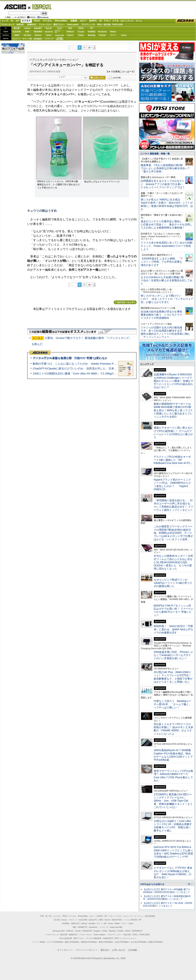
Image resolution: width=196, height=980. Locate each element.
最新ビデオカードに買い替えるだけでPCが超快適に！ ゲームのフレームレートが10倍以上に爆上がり (173, 432)
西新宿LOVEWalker (89, 942)
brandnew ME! (60, 39)
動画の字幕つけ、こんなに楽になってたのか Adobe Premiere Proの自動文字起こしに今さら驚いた (95, 364)
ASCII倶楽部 (186, 21)
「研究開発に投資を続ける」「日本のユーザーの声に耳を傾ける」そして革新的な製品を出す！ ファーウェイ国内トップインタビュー (173, 505)
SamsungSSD (57, 32)
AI (12, 21)
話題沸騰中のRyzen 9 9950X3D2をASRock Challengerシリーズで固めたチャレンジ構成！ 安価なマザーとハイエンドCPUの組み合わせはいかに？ (173, 381)
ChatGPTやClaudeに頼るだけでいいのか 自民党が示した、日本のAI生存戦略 (82, 368)
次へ (90, 48)
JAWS (16, 35)
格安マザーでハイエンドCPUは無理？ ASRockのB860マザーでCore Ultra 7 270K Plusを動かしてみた (173, 776)
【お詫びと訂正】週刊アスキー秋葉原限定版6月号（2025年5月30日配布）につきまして (167, 898)
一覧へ (189, 884)
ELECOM (17, 32)
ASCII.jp (15, 7)
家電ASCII (32, 24)
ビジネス (40, 7)
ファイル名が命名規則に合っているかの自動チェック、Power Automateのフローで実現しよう (167, 246)
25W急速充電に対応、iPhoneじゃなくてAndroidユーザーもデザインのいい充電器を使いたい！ (173, 655)
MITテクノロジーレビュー (125, 938)
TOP (42, 916)
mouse (27, 28)
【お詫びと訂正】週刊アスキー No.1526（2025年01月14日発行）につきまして (168, 904)
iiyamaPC (38, 28)
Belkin (113, 32)
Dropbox (70, 35)
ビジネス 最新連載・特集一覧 (155, 154)
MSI (70, 28)
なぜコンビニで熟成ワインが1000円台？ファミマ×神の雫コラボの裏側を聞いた (173, 583)
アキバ (107, 21)
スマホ (115, 21)
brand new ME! (116, 927)
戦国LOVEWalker (156, 942)
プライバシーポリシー (87, 950)
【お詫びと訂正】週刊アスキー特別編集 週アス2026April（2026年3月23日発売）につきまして (167, 891)
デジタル (47, 21)
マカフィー (17, 39)
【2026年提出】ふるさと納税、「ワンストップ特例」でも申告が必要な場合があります (162, 262)
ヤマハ (113, 35)
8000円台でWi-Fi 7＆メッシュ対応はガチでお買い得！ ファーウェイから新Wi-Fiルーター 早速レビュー (173, 610)
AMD (27, 32)
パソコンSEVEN (60, 28)
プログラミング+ (88, 24)
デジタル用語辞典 (94, 938)
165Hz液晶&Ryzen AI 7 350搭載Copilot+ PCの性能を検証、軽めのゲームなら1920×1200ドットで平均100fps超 (173, 755)
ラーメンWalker (39, 942)
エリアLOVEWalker (55, 942)
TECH (37, 21)
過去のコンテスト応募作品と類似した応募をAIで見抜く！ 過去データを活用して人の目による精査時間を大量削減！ (167, 225)
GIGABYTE (49, 32)
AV (101, 21)
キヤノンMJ (27, 39)
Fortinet (102, 35)
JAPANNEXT (38, 39)
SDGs (100, 24)
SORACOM (87, 931)
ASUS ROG (38, 32)
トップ (5, 21)
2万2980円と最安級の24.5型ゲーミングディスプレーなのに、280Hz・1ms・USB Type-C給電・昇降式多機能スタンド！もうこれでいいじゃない (173, 801)
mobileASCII (108, 938)
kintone (38, 35)
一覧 (85, 78)
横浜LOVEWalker (72, 942)
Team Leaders (100, 935)
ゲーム (139, 21)
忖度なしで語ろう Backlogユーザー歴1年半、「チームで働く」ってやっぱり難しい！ (173, 704)
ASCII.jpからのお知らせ (152, 884)
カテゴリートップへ (125, 302)
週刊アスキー (59, 24)
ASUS (81, 28)
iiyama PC (93, 920)
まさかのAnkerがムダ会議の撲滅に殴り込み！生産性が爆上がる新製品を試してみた (167, 280)
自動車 (74, 21)
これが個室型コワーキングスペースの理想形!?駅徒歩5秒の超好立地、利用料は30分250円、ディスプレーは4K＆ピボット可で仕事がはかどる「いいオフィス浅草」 (173, 533)
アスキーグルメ (45, 24)
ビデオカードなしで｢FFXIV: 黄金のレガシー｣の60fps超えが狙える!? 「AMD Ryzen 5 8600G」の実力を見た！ (173, 873)
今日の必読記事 (65, 938)
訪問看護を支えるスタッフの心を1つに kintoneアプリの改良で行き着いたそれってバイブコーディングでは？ (163, 184)
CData (81, 35)
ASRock (70, 32)
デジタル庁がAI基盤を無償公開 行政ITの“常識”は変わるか (70, 358)
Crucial (81, 32)
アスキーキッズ (8, 24)
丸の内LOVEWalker (139, 942)
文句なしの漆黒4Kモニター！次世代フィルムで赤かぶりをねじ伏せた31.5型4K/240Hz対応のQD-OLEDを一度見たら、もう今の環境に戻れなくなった (173, 562)
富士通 (17, 28)
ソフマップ (49, 39)
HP (92, 28)
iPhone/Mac (61, 21)
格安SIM (20, 24)
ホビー (83, 21)
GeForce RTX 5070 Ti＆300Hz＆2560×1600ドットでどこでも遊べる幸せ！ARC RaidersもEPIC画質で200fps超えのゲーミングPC (173, 852)
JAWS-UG (75, 924)
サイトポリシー (65, 950)
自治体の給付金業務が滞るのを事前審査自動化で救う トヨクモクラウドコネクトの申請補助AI (161, 315)
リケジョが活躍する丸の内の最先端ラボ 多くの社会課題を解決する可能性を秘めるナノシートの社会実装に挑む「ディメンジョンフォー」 (165, 332)
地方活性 (107, 24)
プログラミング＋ (115, 935)
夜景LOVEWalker (106, 942)
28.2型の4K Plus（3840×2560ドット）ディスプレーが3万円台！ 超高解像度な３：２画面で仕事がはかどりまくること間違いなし (173, 677)
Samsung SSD (59, 931)
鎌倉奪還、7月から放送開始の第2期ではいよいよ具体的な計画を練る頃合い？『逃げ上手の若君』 (165, 168)
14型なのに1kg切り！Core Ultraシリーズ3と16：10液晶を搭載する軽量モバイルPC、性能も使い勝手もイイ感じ (173, 826)
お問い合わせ (119, 950)
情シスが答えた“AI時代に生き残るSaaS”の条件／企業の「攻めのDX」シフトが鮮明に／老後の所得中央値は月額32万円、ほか (167, 204)
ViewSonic (102, 32)
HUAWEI (92, 32)
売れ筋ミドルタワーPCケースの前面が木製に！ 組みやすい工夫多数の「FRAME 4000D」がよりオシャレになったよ (173, 729)
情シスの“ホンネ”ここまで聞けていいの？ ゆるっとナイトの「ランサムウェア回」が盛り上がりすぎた (167, 299)
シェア (62, 77)
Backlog (92, 35)
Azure (49, 35)
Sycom (49, 28)
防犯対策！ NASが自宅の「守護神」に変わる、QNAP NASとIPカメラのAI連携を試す (173, 629)
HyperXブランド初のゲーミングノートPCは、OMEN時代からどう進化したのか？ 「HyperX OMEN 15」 (172, 484)
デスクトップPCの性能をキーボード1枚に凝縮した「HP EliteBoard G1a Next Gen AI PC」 (173, 460)
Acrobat (27, 35)
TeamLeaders (73, 24)
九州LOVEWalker (122, 942)
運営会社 (105, 950)
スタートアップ (127, 21)
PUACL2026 (118, 24)
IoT (18, 21)
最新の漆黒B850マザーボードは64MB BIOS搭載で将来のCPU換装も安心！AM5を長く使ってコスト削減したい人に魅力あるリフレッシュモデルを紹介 (173, 410)
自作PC (93, 21)
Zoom (124, 35)
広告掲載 (133, 950)
